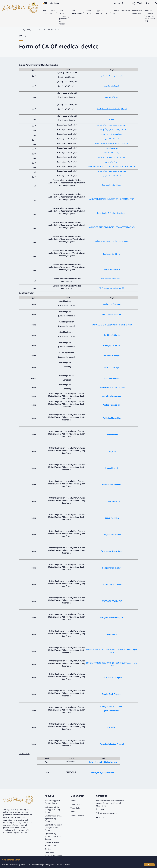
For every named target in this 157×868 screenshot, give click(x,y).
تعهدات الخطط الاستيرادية (112, 175)
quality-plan (112, 451)
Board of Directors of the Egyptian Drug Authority (53, 827)
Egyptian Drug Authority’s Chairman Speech (53, 836)
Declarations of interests (112, 584)
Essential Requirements (112, 484)
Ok (149, 865)
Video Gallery (76, 808)
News (73, 811)
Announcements (77, 815)
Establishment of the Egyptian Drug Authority (53, 818)
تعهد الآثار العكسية (112, 97)
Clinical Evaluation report (112, 677)
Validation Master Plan (112, 418)
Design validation (112, 518)
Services (48, 849)
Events (73, 800)
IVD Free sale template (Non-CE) (112, 288)
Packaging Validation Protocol (112, 744)
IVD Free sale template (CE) (112, 278)
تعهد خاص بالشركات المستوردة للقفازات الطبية (112, 143)
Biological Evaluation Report (112, 617)
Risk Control (112, 634)
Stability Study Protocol (112, 694)
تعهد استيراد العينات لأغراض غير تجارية (112, 157)
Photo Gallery (76, 804)
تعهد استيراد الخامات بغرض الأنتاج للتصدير (112, 129)
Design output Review (112, 534)
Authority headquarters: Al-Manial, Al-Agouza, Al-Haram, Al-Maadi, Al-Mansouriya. (111, 803)
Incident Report (112, 468)
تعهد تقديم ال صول (112, 148)
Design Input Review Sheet (112, 551)
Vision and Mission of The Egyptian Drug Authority (53, 809)
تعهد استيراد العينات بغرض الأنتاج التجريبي (112, 125)
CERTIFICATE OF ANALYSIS (112, 601)
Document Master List (112, 501)
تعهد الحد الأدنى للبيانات (112, 152)
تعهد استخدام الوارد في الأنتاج (112, 134)
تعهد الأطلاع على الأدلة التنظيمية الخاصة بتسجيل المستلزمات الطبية (112, 166)
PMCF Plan (112, 727)
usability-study (112, 434)
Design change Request (112, 568)
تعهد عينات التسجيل (112, 138)
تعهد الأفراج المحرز (112, 161)
